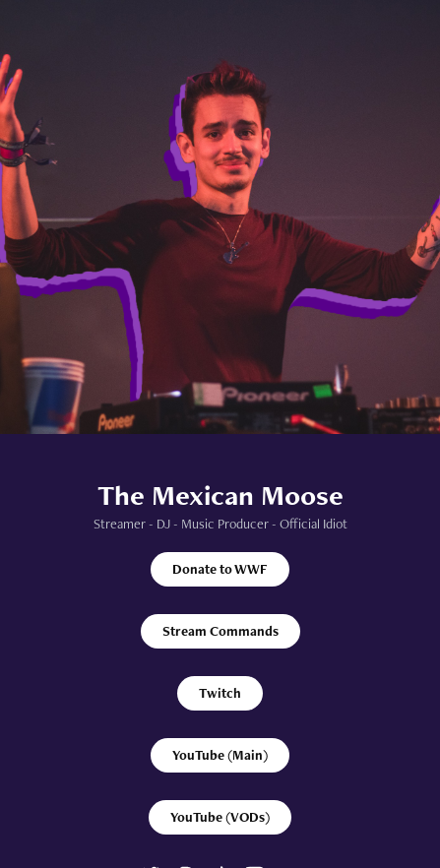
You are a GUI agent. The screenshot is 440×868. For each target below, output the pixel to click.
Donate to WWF (220, 569)
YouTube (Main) (220, 755)
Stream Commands (220, 631)
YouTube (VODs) (220, 817)
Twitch (220, 693)
